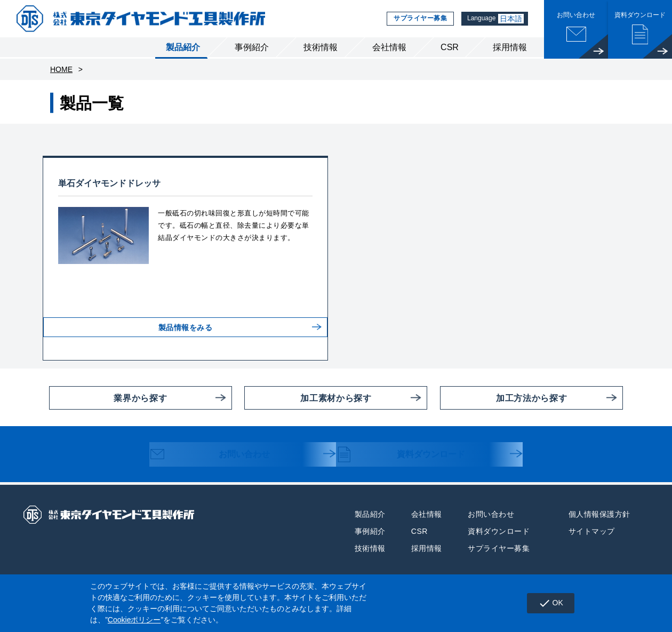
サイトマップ (592, 531)
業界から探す (108, 398)
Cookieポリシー (134, 620)
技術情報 (321, 47)
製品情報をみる (186, 335)
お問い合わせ (219, 455)
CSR (450, 47)
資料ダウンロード (411, 455)
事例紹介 (252, 47)
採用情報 (510, 47)
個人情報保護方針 (599, 514)
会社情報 (389, 47)
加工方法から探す (503, 398)
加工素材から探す (308, 398)
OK (551, 603)
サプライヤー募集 (417, 19)
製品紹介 (183, 47)
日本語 (511, 19)
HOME (61, 69)
